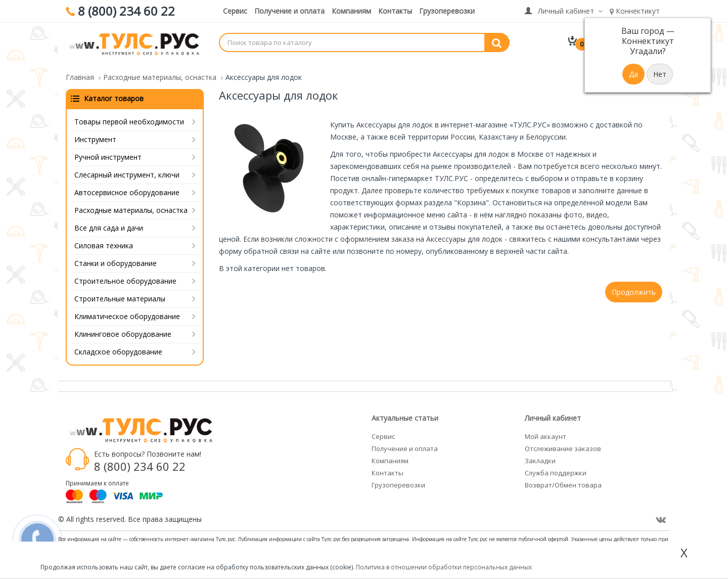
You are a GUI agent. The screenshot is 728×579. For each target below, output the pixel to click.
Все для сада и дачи (109, 222)
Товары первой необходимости (129, 116)
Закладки (540, 455)
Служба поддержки (556, 467)
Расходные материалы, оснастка (131, 204)
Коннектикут (635, 11)
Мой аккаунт (545, 430)
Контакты (395, 11)
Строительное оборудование (125, 275)
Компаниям (351, 11)
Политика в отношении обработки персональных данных (444, 567)
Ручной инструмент (108, 151)
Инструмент (95, 133)
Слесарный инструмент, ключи (127, 169)
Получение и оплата (289, 11)
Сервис (235, 11)
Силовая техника (104, 239)
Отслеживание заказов (563, 442)
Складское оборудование (118, 346)
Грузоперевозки (447, 11)
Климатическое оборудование (127, 310)
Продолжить (634, 286)
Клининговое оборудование (123, 328)
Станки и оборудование (116, 257)
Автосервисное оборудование (127, 186)
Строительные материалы (120, 293)
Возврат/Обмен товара (563, 479)
